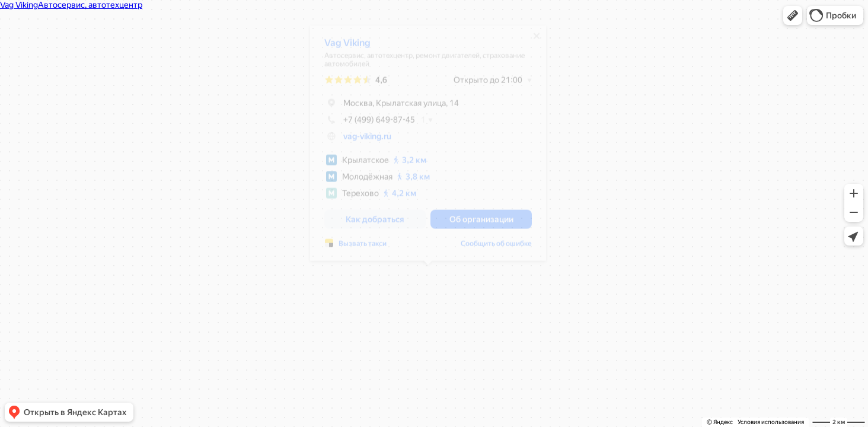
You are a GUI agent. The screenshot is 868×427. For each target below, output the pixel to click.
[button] (793, 15)
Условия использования (771, 422)
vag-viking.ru (367, 141)
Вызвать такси (363, 248)
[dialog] (428, 147)
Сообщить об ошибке (496, 248)
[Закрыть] (537, 40)
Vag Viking (347, 47)
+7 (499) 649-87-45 (370, 124)
